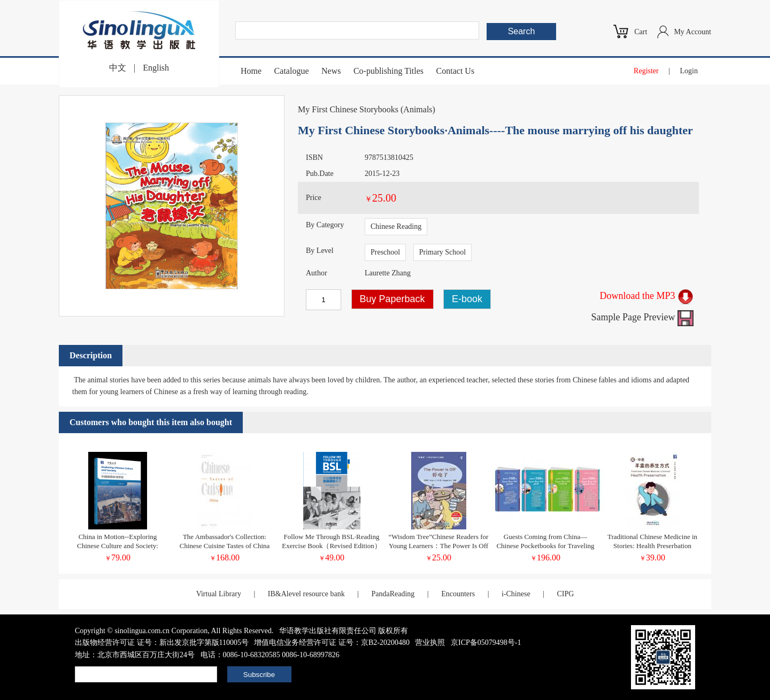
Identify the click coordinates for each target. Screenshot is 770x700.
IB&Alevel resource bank (306, 594)
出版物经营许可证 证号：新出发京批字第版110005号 (162, 643)
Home (251, 71)
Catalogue (292, 71)
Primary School (443, 252)
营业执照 (430, 643)
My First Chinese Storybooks (348, 109)
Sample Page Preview (642, 317)
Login (689, 71)
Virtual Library (219, 594)
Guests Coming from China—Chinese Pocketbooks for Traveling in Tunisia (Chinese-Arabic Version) (545, 546)
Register (646, 71)
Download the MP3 (647, 296)
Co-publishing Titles (388, 71)
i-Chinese (516, 594)
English (156, 68)
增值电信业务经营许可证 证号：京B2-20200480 (332, 643)
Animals (418, 109)
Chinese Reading (396, 226)
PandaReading (393, 594)
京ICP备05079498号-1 (486, 643)
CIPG (565, 594)
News (331, 71)
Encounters (458, 594)
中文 (118, 68)
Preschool (385, 252)
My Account (692, 32)
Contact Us (456, 71)
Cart (641, 32)
